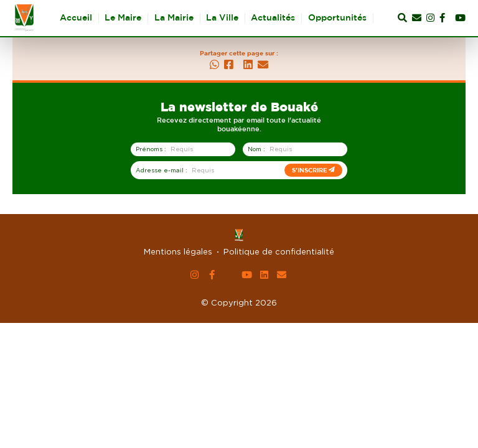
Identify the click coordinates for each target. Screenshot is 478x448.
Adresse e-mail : (161, 170)
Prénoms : (151, 149)
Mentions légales (178, 251)
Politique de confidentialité (279, 251)
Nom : (256, 149)
